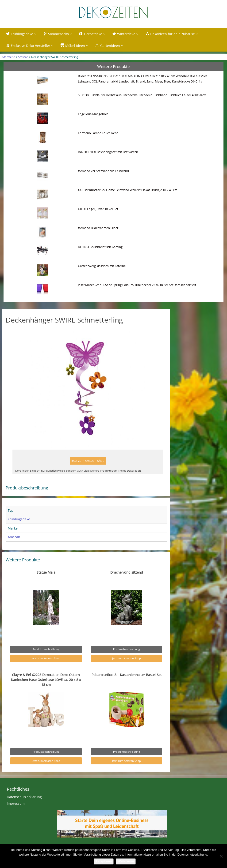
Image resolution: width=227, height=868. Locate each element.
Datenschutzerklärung (24, 797)
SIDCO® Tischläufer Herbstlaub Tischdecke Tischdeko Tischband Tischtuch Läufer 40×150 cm (142, 95)
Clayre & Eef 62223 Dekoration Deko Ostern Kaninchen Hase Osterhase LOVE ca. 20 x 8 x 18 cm (46, 680)
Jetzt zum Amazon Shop (88, 461)
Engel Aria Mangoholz (93, 114)
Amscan (23, 57)
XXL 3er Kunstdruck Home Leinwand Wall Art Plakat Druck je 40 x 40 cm (128, 190)
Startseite (9, 57)
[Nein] (221, 856)
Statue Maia (46, 572)
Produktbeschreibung (46, 649)
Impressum (16, 803)
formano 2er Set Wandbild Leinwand (103, 171)
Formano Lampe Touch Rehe (98, 133)
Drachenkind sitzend (127, 572)
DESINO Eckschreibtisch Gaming (100, 247)
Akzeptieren (104, 861)
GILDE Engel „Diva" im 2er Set (98, 209)
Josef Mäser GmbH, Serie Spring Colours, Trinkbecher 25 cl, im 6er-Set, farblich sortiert (137, 285)
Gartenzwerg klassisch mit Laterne (102, 266)
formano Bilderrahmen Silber (98, 228)
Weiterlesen (126, 861)
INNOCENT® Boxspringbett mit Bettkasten (108, 152)
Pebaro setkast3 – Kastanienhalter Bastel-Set (127, 675)
